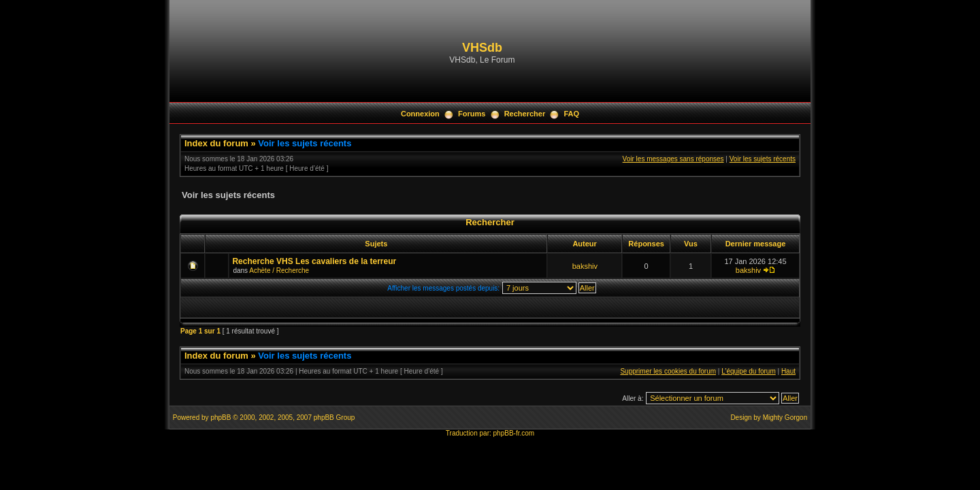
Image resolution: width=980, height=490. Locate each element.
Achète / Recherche (279, 271)
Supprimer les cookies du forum (668, 371)
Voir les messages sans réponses (673, 159)
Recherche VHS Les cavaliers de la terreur (314, 261)
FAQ (571, 114)
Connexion (420, 114)
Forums (472, 114)
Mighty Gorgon (785, 418)
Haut (788, 371)
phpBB (220, 418)
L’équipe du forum (749, 371)
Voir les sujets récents (305, 143)
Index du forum (216, 143)
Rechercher (525, 114)
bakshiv (585, 266)
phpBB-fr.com (514, 433)
